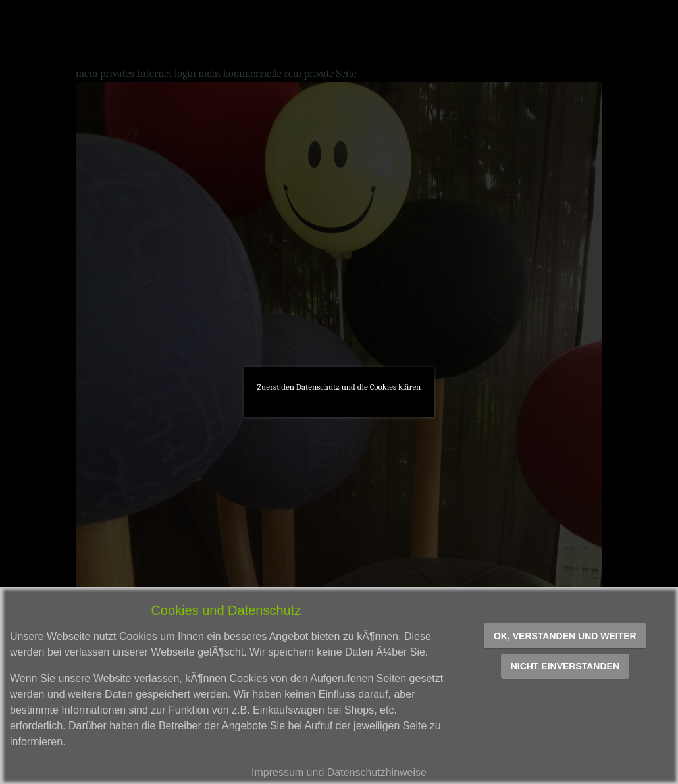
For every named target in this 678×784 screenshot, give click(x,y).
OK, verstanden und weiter (565, 636)
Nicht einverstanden (565, 666)
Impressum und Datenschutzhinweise (339, 772)
